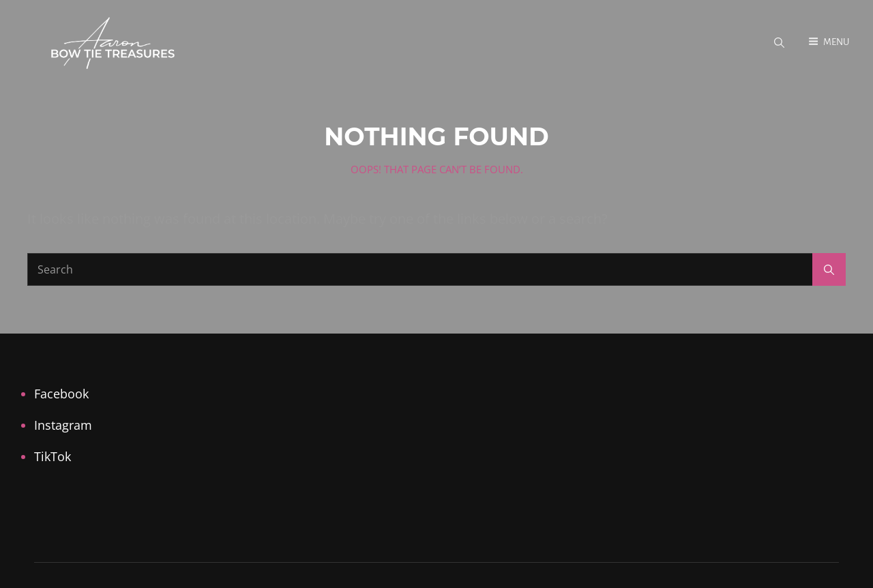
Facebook (61, 394)
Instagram (63, 425)
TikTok (53, 456)
